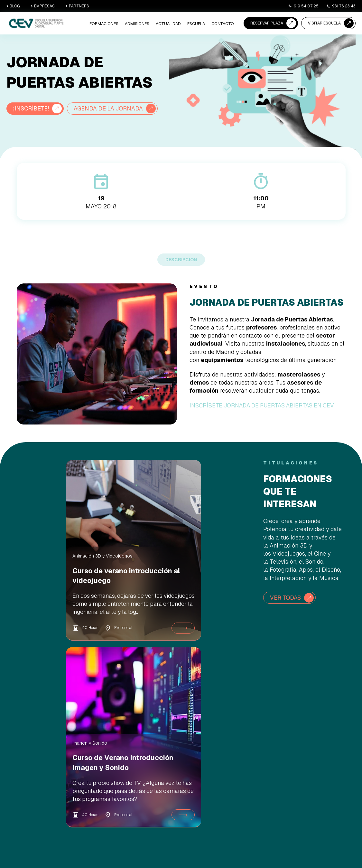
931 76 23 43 (341, 6)
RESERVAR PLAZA (267, 23)
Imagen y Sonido (161, 571)
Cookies (287, 848)
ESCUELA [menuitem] (197, 24)
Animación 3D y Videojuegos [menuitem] (130, 748)
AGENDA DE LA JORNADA (49, 124)
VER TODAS (286, 612)
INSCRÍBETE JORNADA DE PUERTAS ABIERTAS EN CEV (265, 420)
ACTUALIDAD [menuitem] (170, 24)
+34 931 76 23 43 (330, 798)
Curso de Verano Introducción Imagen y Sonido (182, 596)
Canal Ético (346, 848)
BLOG (13, 6)
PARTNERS (77, 6)
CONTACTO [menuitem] (223, 24)
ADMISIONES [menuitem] (140, 24)
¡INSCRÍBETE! (32, 108)
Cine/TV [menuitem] (124, 737)
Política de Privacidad (315, 848)
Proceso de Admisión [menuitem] (189, 745)
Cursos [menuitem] (123, 782)
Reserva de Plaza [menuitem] (186, 737)
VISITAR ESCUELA (324, 23)
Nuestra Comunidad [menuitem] (243, 761)
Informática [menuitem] (127, 766)
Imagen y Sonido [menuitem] (131, 758)
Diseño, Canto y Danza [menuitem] (136, 774)
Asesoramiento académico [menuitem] (184, 763)
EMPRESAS (43, 6)
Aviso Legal (267, 848)
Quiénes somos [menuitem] (238, 737)
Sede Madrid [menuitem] (236, 745)
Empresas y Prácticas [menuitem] (244, 769)
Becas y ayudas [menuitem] (184, 774)
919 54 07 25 (303, 6)
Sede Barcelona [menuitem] (239, 753)
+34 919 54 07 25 (330, 764)
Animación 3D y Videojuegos (53, 571)
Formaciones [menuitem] (108, 24)
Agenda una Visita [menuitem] (187, 753)
